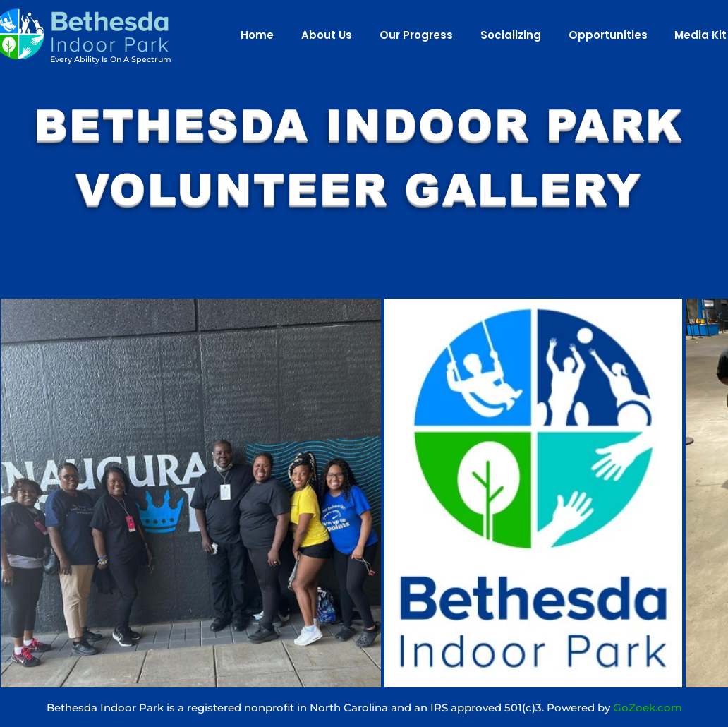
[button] (323, 35)
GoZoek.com (648, 708)
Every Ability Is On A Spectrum (111, 59)
